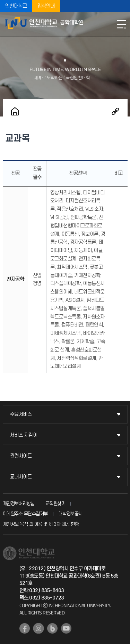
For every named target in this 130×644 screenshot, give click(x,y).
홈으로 (15, 111)
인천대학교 (16, 6)
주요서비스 (21, 414)
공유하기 (115, 111)
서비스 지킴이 (24, 435)
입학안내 (46, 6)
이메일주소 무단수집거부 (25, 514)
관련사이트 (21, 456)
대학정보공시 (71, 514)
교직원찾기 (55, 504)
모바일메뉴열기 (121, 24)
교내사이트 (21, 477)
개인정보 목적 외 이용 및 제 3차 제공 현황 (41, 524)
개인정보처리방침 (19, 504)
